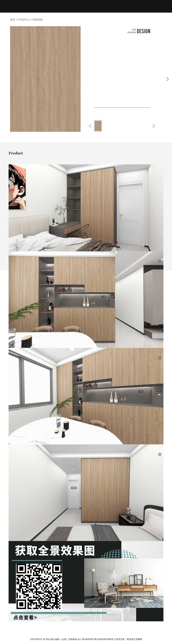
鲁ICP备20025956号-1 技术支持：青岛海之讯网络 (118, 639)
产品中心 (24, 20)
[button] (90, 126)
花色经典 (38, 20)
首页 (13, 20)
